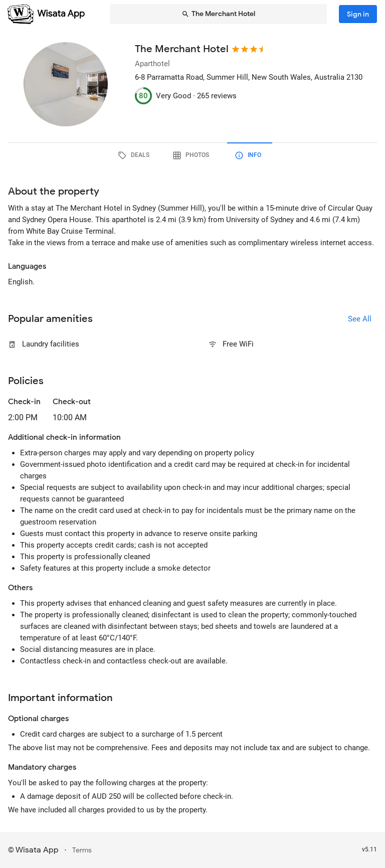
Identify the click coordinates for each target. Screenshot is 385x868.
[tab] (135, 155)
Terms (82, 850)
